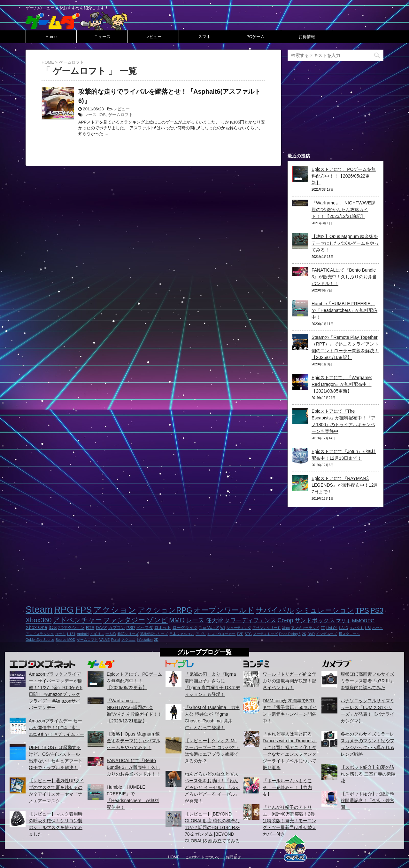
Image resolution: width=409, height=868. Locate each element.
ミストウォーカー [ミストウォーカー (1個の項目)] (221, 634)
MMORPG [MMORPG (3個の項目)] (363, 621)
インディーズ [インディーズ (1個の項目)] (327, 634)
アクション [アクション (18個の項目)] (115, 610)
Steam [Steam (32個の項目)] (39, 609)
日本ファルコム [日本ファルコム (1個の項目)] (182, 634)
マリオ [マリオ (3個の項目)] (343, 621)
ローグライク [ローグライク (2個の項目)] (185, 628)
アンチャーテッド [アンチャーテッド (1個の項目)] (305, 628)
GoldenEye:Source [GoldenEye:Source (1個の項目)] (40, 640)
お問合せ (233, 857)
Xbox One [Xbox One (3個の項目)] (36, 627)
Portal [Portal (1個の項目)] (116, 640)
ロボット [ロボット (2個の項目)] (163, 628)
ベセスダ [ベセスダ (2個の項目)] (145, 628)
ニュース (102, 37)
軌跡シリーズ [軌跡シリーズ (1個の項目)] (128, 634)
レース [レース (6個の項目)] (195, 620)
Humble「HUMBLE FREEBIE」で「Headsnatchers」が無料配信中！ (344, 310)
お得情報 (307, 37)
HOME (174, 857)
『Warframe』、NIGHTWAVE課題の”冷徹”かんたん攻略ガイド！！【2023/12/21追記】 (343, 210)
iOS (102, 115)
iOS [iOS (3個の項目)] (53, 627)
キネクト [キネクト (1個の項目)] (357, 628)
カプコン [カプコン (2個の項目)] (117, 628)
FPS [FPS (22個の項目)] (83, 610)
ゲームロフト (120, 115)
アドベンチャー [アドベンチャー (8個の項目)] (77, 620)
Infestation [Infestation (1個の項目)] (145, 640)
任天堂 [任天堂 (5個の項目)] (214, 620)
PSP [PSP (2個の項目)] (131, 628)
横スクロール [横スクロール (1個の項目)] (349, 634)
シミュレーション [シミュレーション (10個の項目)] (325, 610)
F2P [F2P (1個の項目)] (240, 634)
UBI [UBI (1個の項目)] (368, 628)
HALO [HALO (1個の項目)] (344, 628)
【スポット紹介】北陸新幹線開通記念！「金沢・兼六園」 (367, 800)
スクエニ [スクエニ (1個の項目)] (128, 640)
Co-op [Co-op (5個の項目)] (285, 620)
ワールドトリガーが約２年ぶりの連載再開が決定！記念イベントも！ (289, 681)
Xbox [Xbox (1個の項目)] (286, 628)
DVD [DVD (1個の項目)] (311, 634)
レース (90, 115)
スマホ (204, 37)
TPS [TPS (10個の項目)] (362, 610)
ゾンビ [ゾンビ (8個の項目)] (157, 620)
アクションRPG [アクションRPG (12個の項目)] (165, 610)
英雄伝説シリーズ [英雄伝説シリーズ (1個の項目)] (154, 634)
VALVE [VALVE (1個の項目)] (104, 640)
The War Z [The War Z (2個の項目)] (209, 628)
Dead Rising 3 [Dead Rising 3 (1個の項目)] (290, 634)
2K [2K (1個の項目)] (304, 634)
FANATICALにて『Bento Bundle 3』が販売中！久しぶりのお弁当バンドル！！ (344, 277)
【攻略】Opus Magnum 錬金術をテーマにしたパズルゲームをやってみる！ (345, 243)
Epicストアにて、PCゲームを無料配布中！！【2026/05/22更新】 (344, 176)
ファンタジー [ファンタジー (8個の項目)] (124, 620)
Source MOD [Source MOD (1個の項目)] (66, 640)
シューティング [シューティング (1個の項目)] (239, 628)
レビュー (153, 37)
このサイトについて (203, 857)
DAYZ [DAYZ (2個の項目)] (101, 628)
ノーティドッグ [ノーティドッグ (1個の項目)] (265, 634)
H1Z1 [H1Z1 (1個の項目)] (71, 634)
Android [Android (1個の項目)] (83, 634)
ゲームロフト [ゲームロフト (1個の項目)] (87, 640)
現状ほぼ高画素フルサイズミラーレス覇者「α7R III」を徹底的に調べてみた (367, 681)
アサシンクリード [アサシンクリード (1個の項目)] (266, 628)
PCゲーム (255, 37)
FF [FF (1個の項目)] (323, 628)
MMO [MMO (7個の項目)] (177, 620)
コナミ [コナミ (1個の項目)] (60, 634)
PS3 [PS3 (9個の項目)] (377, 610)
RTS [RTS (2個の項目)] (90, 628)
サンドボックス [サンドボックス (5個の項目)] (315, 620)
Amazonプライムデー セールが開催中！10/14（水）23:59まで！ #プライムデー (56, 728)
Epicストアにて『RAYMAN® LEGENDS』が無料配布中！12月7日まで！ (345, 485)
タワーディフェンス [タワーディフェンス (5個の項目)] (250, 620)
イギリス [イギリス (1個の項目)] (97, 634)
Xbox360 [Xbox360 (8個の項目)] (39, 620)
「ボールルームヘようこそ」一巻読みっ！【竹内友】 (287, 787)
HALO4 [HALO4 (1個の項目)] (332, 628)
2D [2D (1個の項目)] (156, 640)
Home (51, 37)
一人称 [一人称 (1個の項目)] (111, 634)
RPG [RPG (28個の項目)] (64, 609)
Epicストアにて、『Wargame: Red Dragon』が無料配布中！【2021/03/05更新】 (342, 384)
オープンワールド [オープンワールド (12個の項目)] (224, 610)
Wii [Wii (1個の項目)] (223, 628)
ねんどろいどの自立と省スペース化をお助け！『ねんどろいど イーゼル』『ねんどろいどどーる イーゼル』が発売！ (212, 787)
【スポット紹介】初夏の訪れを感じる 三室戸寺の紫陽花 (368, 774)
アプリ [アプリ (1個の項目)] (201, 634)
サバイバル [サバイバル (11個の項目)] (275, 610)
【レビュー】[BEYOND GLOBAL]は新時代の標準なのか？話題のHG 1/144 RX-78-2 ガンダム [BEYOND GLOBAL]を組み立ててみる (212, 827)
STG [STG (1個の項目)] (248, 634)
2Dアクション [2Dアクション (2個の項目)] (71, 628)
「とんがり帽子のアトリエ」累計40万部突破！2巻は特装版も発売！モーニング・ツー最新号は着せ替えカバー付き (289, 821)
